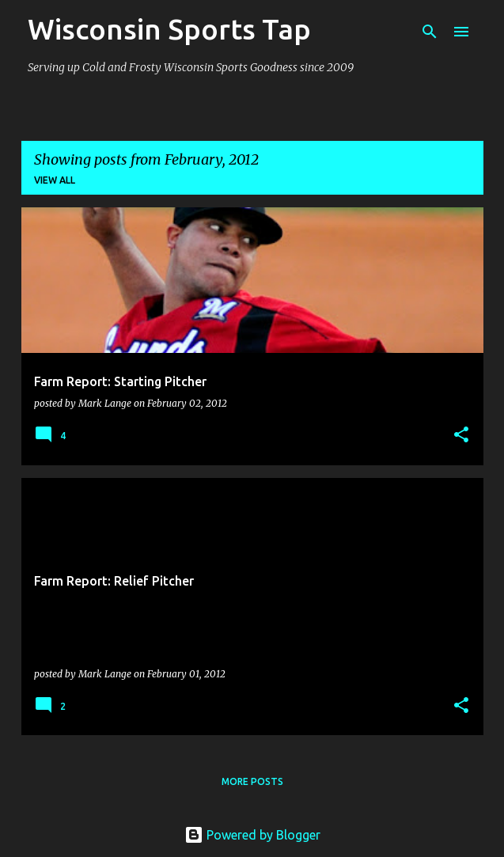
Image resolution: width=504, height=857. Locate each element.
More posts (252, 781)
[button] (461, 436)
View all (55, 180)
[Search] (430, 32)
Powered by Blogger (252, 835)
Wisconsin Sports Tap (169, 29)
